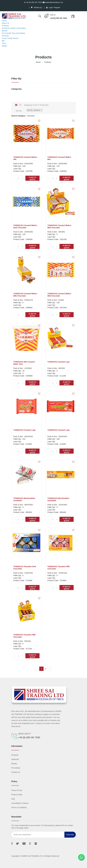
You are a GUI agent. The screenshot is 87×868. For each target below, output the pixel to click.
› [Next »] (50, 669)
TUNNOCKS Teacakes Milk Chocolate (59, 568)
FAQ (13, 799)
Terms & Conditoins (19, 807)
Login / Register (54, 8)
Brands (14, 764)
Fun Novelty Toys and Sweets (14, 33)
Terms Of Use (17, 790)
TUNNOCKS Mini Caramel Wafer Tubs (24, 363)
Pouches (5, 36)
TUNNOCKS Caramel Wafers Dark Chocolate (25, 226)
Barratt (5, 31)
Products (5, 26)
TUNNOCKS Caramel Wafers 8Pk (59, 158)
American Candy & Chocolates (14, 28)
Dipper (4, 46)
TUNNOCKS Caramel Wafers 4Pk (25, 158)
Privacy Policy (17, 795)
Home (4, 21)
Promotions (16, 768)
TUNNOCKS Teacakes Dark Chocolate (25, 568)
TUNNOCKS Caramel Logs (59, 362)
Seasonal (15, 759)
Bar (3, 41)
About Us (6, 23)
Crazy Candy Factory (10, 38)
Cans (4, 43)
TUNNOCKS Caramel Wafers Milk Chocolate (59, 226)
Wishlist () (36, 8)
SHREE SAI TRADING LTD (32, 856)
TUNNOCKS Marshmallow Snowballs (24, 499)
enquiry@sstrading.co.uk (53, 2)
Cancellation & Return (20, 803)
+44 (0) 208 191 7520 (33, 2)
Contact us (16, 772)
